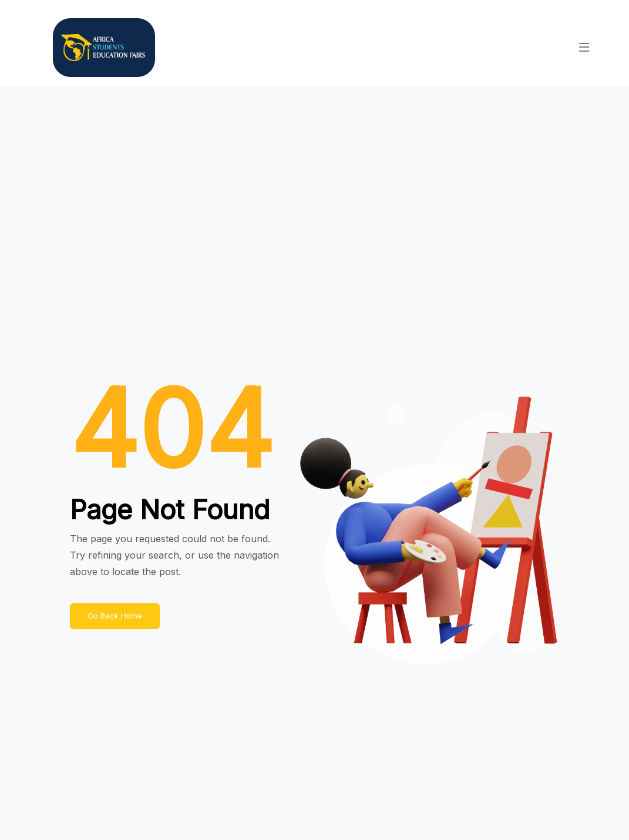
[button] (584, 48)
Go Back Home (115, 616)
